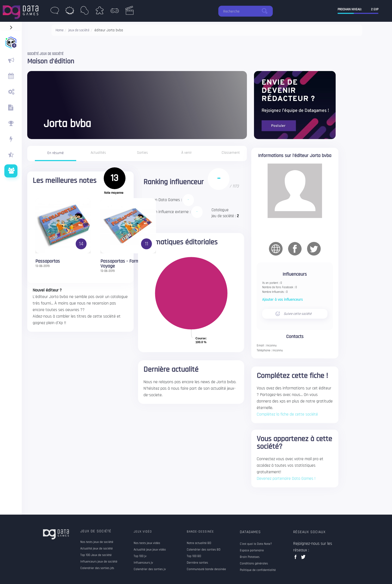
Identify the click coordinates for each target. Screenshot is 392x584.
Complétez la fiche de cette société (287, 414)
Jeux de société (96, 531)
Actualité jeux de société (97, 549)
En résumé (56, 153)
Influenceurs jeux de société (99, 562)
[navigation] (11, 26)
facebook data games (297, 559)
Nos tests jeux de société (97, 542)
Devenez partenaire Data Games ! (286, 479)
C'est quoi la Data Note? (256, 544)
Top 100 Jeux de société (96, 555)
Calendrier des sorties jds (97, 568)
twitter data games (303, 559)
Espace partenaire (252, 551)
